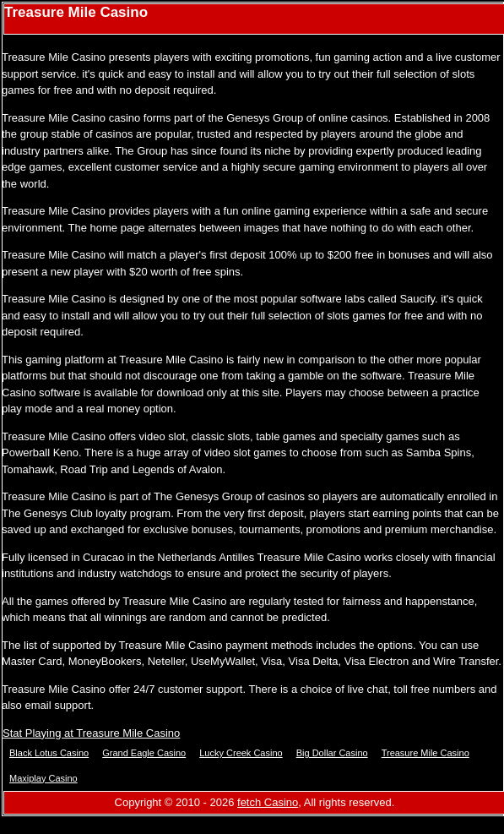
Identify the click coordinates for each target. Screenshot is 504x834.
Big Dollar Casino (332, 753)
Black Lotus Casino (49, 753)
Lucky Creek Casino (241, 753)
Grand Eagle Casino (144, 753)
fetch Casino (268, 802)
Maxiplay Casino (43, 778)
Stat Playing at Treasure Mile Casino (91, 733)
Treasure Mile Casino (425, 753)
